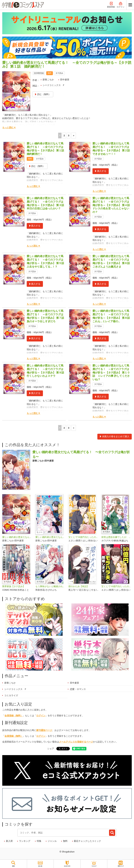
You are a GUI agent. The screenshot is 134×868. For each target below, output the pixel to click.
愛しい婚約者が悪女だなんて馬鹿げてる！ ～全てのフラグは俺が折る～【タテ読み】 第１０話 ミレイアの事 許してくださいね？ (111, 372)
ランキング (25, 841)
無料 (65, 841)
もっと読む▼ (9, 127)
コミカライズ (11, 695)
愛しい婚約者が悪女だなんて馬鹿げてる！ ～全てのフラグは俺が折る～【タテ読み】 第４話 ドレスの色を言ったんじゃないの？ (112, 205)
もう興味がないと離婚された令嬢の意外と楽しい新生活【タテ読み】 (51, 586)
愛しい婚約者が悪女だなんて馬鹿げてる (51, 537)
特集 (39, 841)
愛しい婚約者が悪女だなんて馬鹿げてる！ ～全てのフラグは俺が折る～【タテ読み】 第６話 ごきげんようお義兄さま (112, 261)
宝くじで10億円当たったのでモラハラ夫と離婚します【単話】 (116, 586)
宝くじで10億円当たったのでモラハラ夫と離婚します (83, 537)
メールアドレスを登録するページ (76, 742)
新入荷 (9, 841)
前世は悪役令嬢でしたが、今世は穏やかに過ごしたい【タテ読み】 (116, 537)
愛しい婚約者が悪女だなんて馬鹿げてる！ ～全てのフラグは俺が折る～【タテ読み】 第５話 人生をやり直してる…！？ (47, 261)
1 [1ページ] (60, 136)
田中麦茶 (65, 80)
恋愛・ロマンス (78, 689)
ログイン (121, 5)
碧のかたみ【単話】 (79, 586)
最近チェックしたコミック (87, 841)
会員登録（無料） (14, 716)
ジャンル (52, 841)
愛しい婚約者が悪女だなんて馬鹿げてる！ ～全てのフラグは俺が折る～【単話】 (17, 537)
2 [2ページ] (64, 136)
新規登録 (111, 5)
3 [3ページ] (69, 136)
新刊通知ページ (44, 730)
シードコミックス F (53, 85)
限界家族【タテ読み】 (14, 586)
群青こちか (48, 80)
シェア (51, 749)
